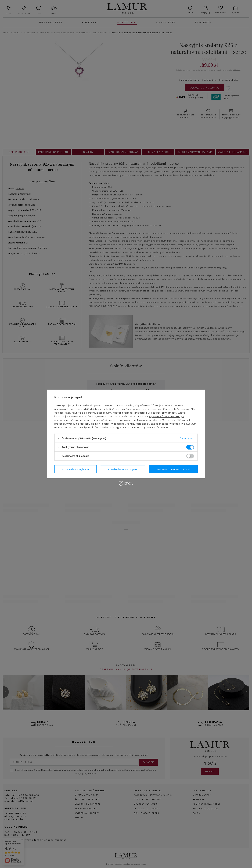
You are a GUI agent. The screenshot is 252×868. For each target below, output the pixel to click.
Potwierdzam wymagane (123, 469)
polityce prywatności (164, 413)
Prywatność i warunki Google (166, 416)
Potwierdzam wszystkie (173, 469)
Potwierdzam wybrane (75, 469)
